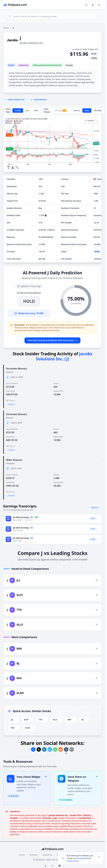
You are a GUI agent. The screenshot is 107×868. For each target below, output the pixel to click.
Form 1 (11, 404)
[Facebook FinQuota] (45, 862)
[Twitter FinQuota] (52, 863)
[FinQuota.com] (15, 5)
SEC (93, 518)
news (55, 815)
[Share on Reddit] (61, 749)
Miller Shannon (14, 460)
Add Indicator (39, 99)
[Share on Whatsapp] (55, 749)
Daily (87, 110)
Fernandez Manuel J (17, 369)
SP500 (97, 252)
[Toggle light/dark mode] (86, 5)
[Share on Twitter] (39, 749)
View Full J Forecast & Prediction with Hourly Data (52, 340)
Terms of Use (73, 861)
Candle (18, 110)
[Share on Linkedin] (44, 749)
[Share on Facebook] (33, 749)
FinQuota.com (54, 846)
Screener (34, 852)
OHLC (36, 110)
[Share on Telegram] (50, 749)
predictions (86, 815)
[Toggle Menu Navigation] (99, 5)
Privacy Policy (83, 858)
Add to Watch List (15, 99)
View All (95, 508)
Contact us (47, 852)
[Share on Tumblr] (66, 749)
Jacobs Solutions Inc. (32, 43)
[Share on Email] (72, 749)
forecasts (47, 815)
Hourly (77, 110)
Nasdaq (69, 65)
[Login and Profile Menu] (93, 5)
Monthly (98, 110)
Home (6, 28)
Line (27, 110)
